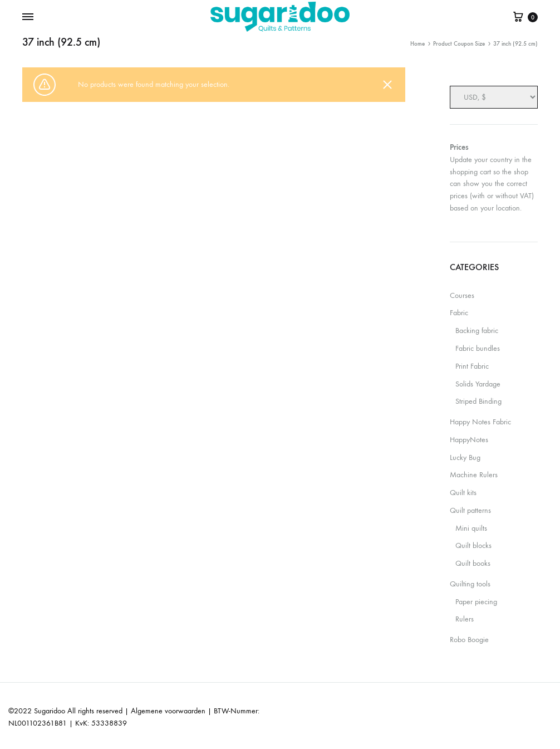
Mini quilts (471, 528)
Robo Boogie (469, 640)
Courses (462, 295)
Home (417, 44)
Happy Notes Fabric (480, 422)
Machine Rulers (474, 475)
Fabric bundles (478, 348)
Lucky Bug (465, 457)
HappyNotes (469, 440)
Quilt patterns (470, 510)
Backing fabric (477, 331)
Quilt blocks (473, 545)
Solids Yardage (478, 384)
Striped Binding (478, 401)
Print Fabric (472, 366)
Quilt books (473, 563)
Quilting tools (470, 584)
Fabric (459, 313)
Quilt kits (463, 493)
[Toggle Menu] (28, 17)
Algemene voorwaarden (168, 711)
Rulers (465, 619)
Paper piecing (476, 602)
